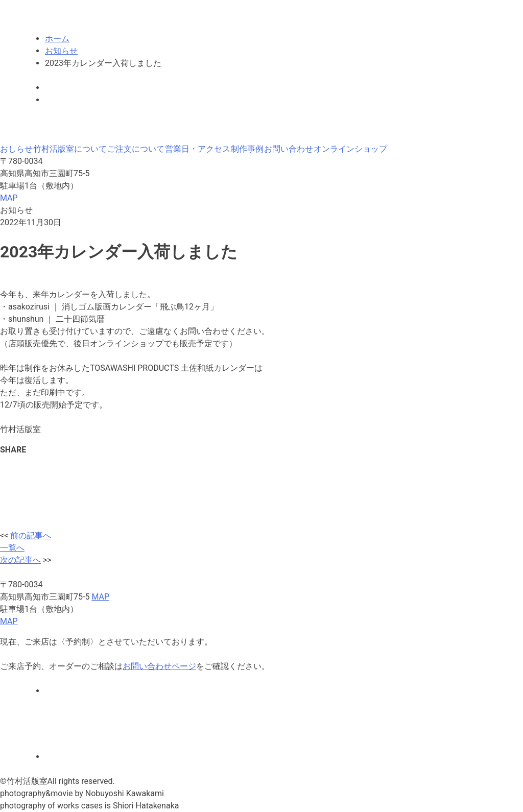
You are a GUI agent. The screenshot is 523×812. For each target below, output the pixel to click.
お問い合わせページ (159, 666)
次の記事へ (20, 560)
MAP (9, 198)
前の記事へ (31, 535)
